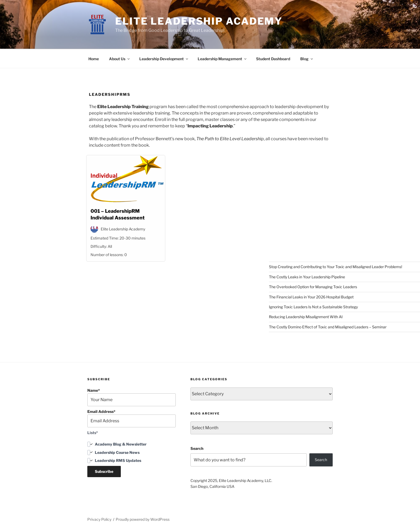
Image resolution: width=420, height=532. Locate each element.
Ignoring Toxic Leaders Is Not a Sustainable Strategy (313, 307)
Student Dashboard (273, 59)
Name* (132, 397)
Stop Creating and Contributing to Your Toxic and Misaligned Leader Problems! (335, 267)
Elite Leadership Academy (199, 21)
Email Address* (132, 418)
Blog (307, 59)
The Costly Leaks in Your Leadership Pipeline (307, 277)
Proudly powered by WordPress (143, 519)
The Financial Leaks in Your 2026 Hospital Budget (311, 297)
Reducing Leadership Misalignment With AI (306, 317)
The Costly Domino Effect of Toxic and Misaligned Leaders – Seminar (328, 327)
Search (197, 448)
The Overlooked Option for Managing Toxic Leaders (313, 287)
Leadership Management (222, 59)
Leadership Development (164, 59)
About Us (120, 59)
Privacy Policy (99, 519)
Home (94, 59)
